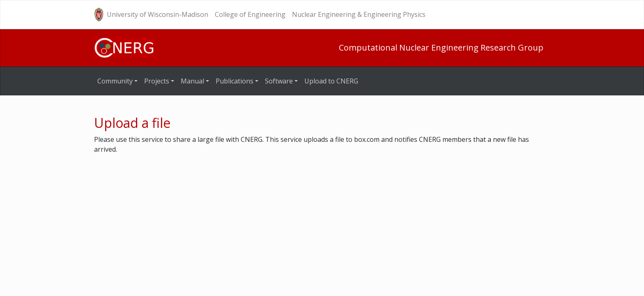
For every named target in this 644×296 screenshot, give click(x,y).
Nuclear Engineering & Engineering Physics (359, 14)
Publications (235, 81)
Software (279, 81)
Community (115, 81)
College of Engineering (250, 14)
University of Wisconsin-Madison (158, 14)
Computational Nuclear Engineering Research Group (441, 47)
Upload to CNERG (331, 81)
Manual (192, 81)
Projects (157, 81)
